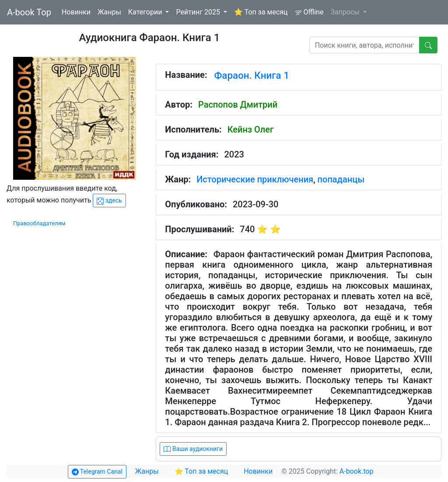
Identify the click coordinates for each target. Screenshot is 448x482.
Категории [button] (146, 12)
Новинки (76, 12)
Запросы (346, 12)
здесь (109, 201)
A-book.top (357, 471)
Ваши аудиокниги (193, 449)
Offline (309, 12)
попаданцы (341, 179)
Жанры (109, 12)
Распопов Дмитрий (238, 105)
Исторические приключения (255, 179)
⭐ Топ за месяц (261, 12)
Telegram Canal (97, 472)
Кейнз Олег (251, 129)
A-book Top (29, 12)
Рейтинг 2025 (199, 12)
